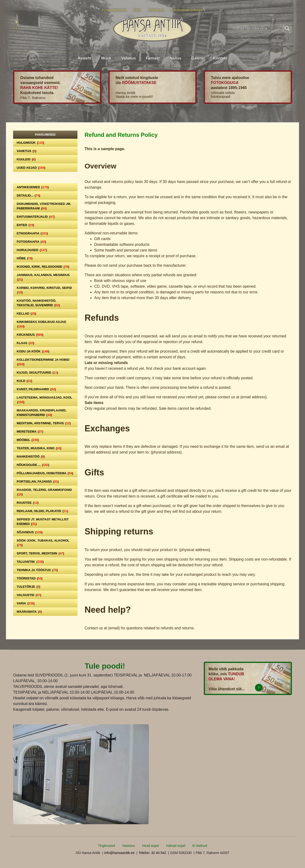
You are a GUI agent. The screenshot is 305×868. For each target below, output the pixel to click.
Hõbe (25, 258)
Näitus (175, 58)
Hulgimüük (30, 143)
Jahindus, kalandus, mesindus (43, 277)
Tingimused (107, 846)
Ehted (25, 225)
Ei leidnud (200, 846)
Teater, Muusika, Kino (39, 448)
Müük (106, 58)
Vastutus (129, 846)
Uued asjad (31, 168)
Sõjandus (30, 532)
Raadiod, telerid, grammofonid (44, 492)
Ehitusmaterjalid (36, 217)
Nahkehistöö (31, 456)
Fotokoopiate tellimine (187, 10)
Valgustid (29, 595)
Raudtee (28, 503)
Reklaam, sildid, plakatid (42, 511)
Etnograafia (32, 233)
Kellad (26, 313)
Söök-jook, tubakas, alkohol (43, 543)
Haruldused (32, 250)
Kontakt (220, 58)
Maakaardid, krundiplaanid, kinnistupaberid (42, 413)
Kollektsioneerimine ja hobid (43, 362)
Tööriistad (30, 578)
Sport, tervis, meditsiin (40, 553)
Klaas (25, 343)
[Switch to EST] (16, 25)
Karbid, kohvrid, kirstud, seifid (44, 290)
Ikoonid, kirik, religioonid (43, 267)
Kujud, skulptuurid (37, 372)
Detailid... (28, 195)
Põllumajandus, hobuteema (45, 473)
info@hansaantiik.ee (119, 853)
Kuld (24, 381)
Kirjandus (30, 335)
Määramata (29, 612)
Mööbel (28, 440)
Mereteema (30, 432)
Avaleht (84, 58)
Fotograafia (31, 242)
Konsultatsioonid (114, 10)
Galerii (197, 58)
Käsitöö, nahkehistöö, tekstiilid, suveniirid (38, 303)
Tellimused (156, 10)
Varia (26, 603)
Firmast (153, 58)
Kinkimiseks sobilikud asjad (41, 324)
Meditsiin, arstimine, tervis (44, 423)
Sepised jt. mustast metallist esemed (43, 522)
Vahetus (129, 58)
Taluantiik (30, 562)
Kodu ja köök (33, 351)
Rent (137, 10)
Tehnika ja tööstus (37, 570)
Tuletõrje (28, 587)
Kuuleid (26, 159)
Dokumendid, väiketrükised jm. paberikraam (44, 206)
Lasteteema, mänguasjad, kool (44, 400)
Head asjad (150, 846)
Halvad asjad (176, 846)
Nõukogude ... (33, 465)
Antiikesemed (33, 187)
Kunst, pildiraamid (36, 389)
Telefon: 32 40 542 (152, 853)
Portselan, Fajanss (38, 481)
